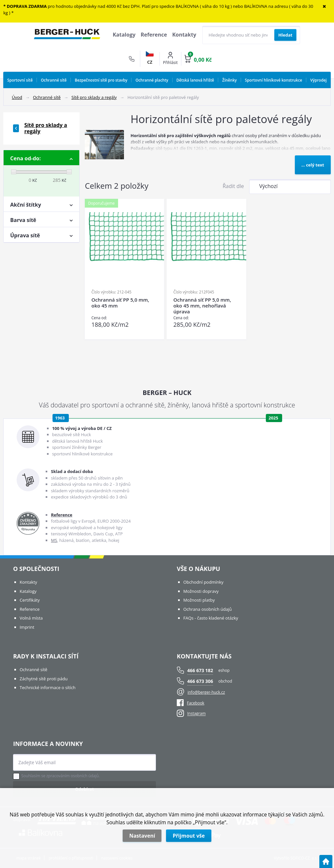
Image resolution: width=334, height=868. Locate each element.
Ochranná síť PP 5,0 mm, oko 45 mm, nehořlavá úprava (202, 306)
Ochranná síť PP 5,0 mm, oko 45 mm (120, 303)
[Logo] (67, 35)
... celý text (313, 165)
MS (54, 540)
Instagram (197, 714)
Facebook (190, 703)
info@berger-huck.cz (206, 692)
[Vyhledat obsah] (285, 35)
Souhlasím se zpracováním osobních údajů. (61, 776)
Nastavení (142, 836)
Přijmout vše (189, 836)
